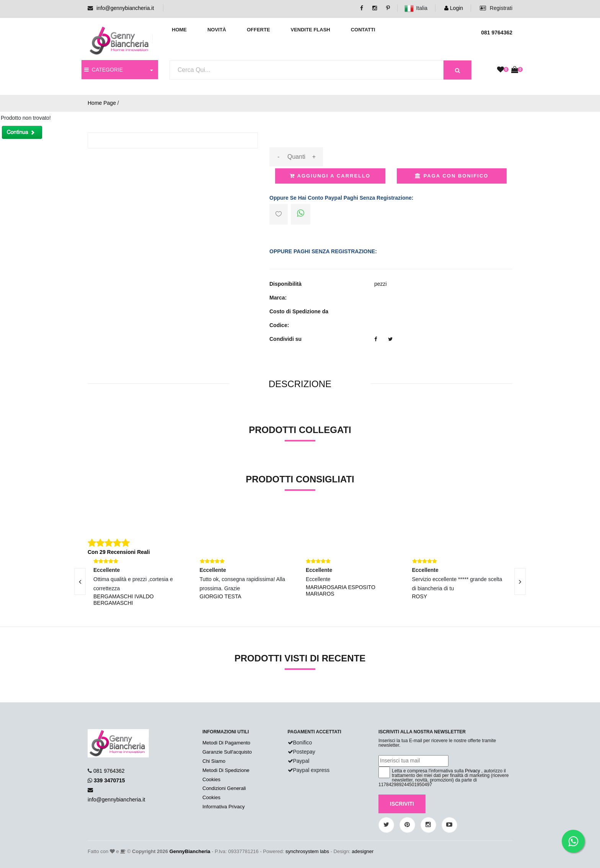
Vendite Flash (310, 30)
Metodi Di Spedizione (226, 770)
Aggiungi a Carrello (330, 176)
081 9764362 (109, 771)
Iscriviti (402, 804)
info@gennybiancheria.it (125, 8)
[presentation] (80, 581)
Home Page (102, 103)
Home (179, 30)
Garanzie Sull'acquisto (227, 752)
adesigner (363, 851)
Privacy (472, 771)
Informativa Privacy (224, 807)
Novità (217, 30)
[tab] (300, 384)
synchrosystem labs (307, 851)
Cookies (211, 779)
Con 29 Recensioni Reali (119, 552)
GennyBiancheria (190, 851)
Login (454, 8)
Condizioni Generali (224, 788)
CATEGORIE (104, 70)
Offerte (258, 30)
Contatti (363, 30)
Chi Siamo (214, 761)
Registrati (496, 8)
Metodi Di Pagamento (226, 743)
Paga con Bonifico (452, 176)
